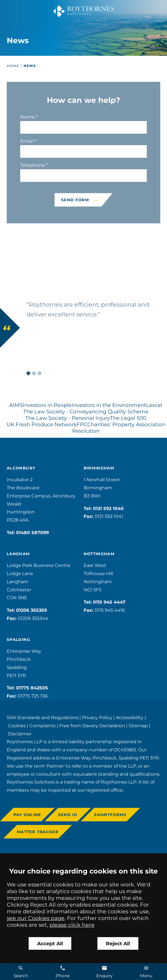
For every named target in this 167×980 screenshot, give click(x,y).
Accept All (50, 943)
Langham (18, 554)
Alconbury (21, 468)
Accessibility (130, 718)
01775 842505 (32, 688)
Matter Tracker (38, 832)
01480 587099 (32, 533)
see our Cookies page (36, 918)
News (30, 66)
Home (13, 66)
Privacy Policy (97, 718)
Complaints (43, 726)
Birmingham (99, 468)
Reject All (118, 943)
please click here (72, 925)
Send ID (68, 815)
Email (27, 141)
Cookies (17, 726)
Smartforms (110, 815)
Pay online (27, 815)
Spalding (18, 640)
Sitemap (138, 726)
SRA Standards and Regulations (43, 718)
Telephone (33, 165)
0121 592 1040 (108, 508)
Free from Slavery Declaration (92, 726)
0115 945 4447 (109, 602)
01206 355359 (31, 610)
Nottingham (99, 554)
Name (28, 117)
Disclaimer (20, 734)
